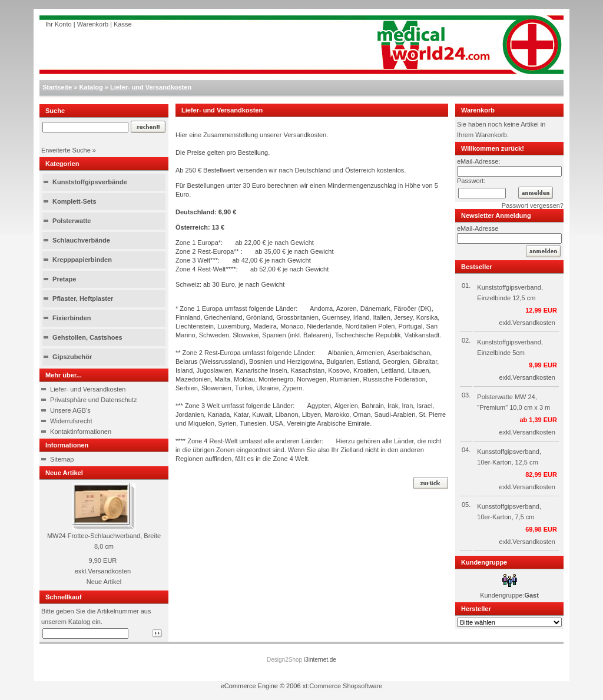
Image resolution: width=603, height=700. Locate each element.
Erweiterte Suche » (69, 150)
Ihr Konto (59, 24)
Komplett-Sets (74, 201)
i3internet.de (320, 660)
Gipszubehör (72, 357)
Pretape (64, 279)
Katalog (91, 87)
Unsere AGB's (70, 410)
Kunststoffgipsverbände (90, 182)
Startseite (57, 87)
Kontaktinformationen (81, 432)
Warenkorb (93, 24)
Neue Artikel (104, 582)
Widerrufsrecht (71, 421)
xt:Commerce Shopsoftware (343, 686)
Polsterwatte (72, 221)
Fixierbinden (72, 318)
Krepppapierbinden (82, 260)
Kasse (123, 24)
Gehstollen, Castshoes (87, 337)
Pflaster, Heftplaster (83, 298)
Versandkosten (109, 571)
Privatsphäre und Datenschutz (93, 400)
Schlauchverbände (81, 240)
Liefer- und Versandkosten (151, 87)
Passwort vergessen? (533, 205)
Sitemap (62, 459)
